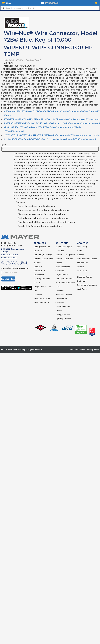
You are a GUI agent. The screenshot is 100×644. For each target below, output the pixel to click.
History (80, 255)
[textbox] (50, 8)
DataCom (38, 267)
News (80, 251)
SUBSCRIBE (8, 279)
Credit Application (9, 255)
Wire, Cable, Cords (42, 299)
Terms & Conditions (77, 350)
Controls (46, 279)
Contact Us (82, 271)
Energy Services (63, 315)
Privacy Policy (93, 350)
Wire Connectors (42, 303)
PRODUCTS (40, 243)
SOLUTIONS (62, 243)
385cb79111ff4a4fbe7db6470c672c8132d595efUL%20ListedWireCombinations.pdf (51, 119)
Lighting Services (63, 319)
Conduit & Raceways (43, 255)
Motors (37, 283)
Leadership (82, 247)
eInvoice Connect (9, 258)
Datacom (60, 291)
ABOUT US (83, 243)
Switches (38, 295)
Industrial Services (64, 295)
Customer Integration (65, 255)
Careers (81, 267)
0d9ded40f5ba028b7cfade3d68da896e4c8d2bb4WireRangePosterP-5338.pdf (50, 139)
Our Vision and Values (87, 259)
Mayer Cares (83, 263)
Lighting (38, 279)
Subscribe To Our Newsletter (15, 268)
